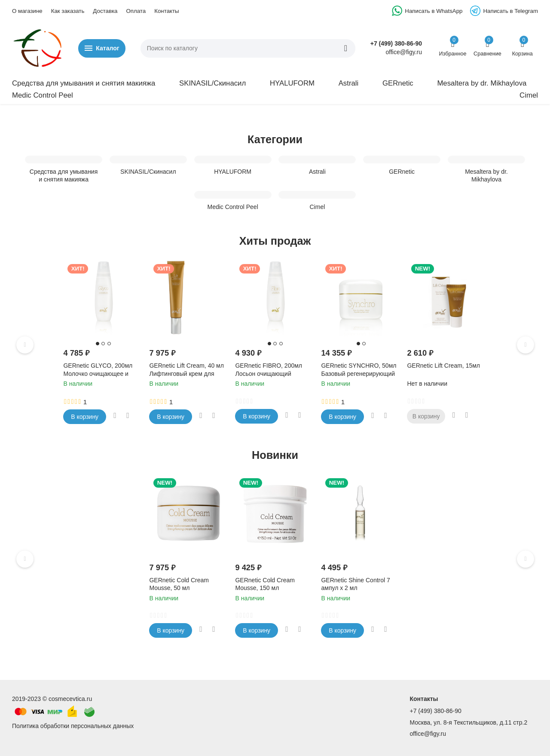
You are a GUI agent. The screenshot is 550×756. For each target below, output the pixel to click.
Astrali (349, 83)
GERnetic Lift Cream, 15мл (443, 366)
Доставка (105, 11)
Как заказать (68, 11)
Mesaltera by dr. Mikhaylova (482, 83)
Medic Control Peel (43, 95)
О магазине (27, 11)
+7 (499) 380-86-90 (396, 43)
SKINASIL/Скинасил (212, 83)
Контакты (167, 11)
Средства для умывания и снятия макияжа (84, 83)
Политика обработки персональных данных (73, 726)
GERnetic (398, 83)
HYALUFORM (292, 83)
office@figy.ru (428, 734)
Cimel (529, 95)
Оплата (136, 11)
